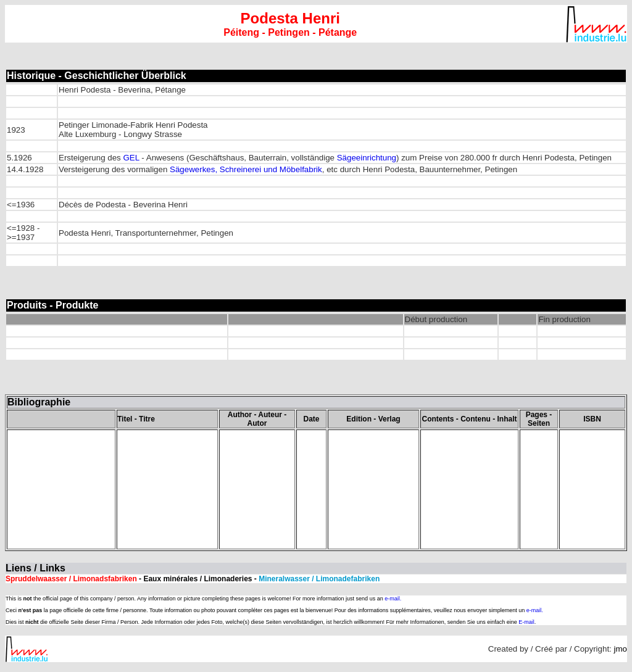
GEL (131, 158)
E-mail (526, 622)
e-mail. (393, 599)
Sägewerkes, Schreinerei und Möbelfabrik (246, 169)
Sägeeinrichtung (367, 158)
